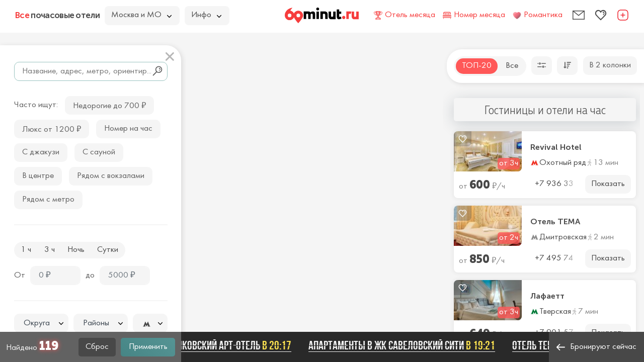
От (20, 276)
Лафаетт (547, 296)
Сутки (108, 250)
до (90, 276)
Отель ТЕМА (555, 222)
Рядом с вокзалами (111, 176)
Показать (608, 184)
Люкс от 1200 (52, 128)
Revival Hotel (556, 147)
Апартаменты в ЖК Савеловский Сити (406, 345)
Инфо (206, 15)
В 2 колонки (610, 65)
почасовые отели (57, 15)
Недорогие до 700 (109, 105)
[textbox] (41, 324)
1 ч (26, 250)
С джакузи (41, 152)
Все (512, 66)
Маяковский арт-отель (232, 345)
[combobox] (41, 323)
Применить (148, 347)
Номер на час (128, 129)
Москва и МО (141, 15)
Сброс (97, 347)
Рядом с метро (48, 200)
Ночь (76, 250)
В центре (38, 176)
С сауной (99, 152)
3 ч (50, 250)
